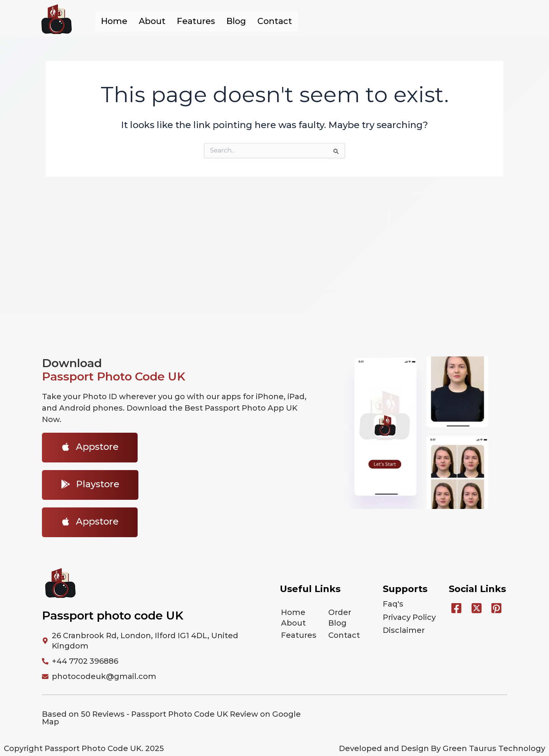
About (152, 21)
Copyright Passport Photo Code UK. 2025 (84, 748)
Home (114, 21)
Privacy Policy (409, 614)
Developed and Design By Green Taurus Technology (442, 748)
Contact (275, 21)
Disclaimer (404, 625)
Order (340, 612)
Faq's (393, 603)
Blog (236, 21)
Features (196, 21)
